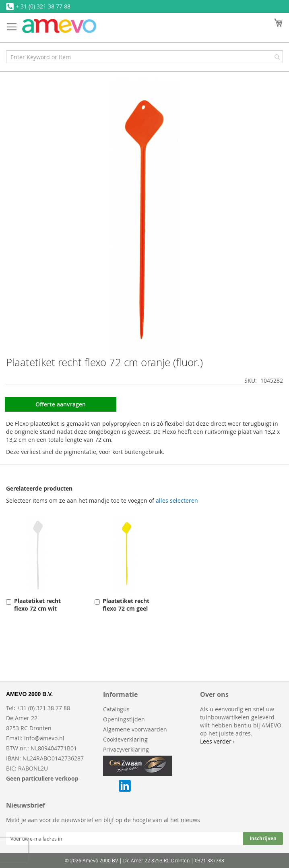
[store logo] (59, 26)
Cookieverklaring (125, 739)
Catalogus (116, 709)
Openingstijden (124, 719)
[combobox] (144, 57)
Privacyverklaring (126, 749)
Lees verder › (217, 741)
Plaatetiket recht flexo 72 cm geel (126, 605)
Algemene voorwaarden (135, 729)
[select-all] (177, 501)
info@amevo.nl (44, 738)
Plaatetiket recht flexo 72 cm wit (37, 605)
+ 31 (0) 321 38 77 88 (43, 6)
